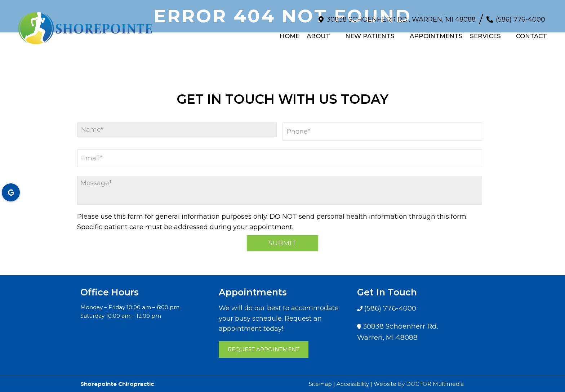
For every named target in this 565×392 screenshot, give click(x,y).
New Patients (370, 33)
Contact (531, 33)
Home (290, 33)
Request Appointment (264, 349)
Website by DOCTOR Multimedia (419, 384)
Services (485, 33)
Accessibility (353, 384)
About (318, 33)
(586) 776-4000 (520, 16)
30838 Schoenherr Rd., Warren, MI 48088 (401, 16)
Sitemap (320, 384)
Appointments (436, 33)
